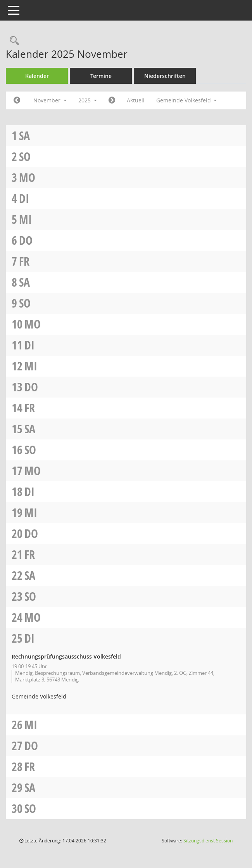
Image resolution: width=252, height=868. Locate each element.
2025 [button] (88, 100)
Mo (27, 177)
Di (24, 198)
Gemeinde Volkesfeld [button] (187, 100)
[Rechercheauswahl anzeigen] (12, 41)
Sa (24, 136)
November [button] (50, 100)
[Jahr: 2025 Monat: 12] (112, 100)
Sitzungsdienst (208, 841)
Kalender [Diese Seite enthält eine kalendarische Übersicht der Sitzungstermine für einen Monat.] (37, 76)
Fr (24, 261)
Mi (25, 219)
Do (26, 240)
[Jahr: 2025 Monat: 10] (17, 100)
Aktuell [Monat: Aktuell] (136, 100)
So (25, 156)
